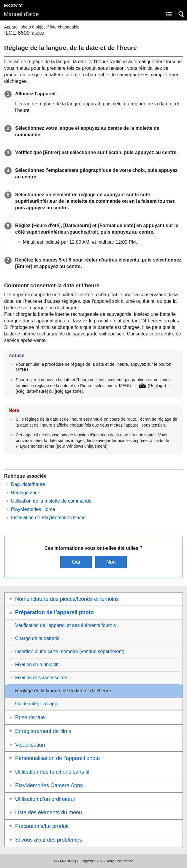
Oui (76, 562)
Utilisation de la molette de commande (51, 501)
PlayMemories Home (33, 509)
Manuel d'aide (21, 14)
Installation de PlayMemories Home (48, 518)
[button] (181, 14)
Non (111, 562)
